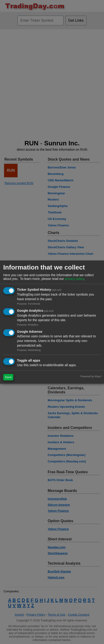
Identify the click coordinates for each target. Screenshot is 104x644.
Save (8, 377)
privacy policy (74, 279)
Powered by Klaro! (91, 376)
